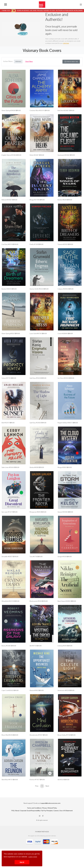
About (17, 811)
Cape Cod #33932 (7, 690)
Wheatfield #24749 (8, 601)
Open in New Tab (71, 62)
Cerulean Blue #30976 (37, 110)
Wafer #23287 (34, 155)
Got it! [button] (22, 862)
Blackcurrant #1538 (36, 601)
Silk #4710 (33, 646)
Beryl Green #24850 (64, 601)
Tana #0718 (33, 557)
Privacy (45, 808)
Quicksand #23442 (64, 155)
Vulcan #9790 (6, 378)
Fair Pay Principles (47, 811)
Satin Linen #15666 (8, 467)
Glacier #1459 (34, 690)
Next (47, 786)
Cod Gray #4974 (7, 244)
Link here (66, 43)
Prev (37, 786)
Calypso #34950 (63, 289)
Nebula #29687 (7, 200)
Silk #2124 (61, 780)
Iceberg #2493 (62, 646)
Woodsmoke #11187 (36, 735)
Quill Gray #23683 (35, 423)
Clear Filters (29, 61)
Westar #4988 (34, 467)
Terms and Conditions (34, 808)
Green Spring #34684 (9, 110)
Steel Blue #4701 (7, 780)
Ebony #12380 (6, 646)
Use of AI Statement (66, 811)
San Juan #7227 (7, 512)
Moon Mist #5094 (7, 735)
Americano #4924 (63, 690)
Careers (56, 811)
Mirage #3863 (62, 467)
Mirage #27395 (34, 200)
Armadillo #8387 (7, 557)
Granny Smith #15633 (36, 289)
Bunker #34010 (6, 289)
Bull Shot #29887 (63, 110)
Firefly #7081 (34, 244)
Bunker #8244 (62, 200)
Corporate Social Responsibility (30, 811)
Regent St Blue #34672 (65, 423)
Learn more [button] (33, 857)
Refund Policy (52, 808)
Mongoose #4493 (35, 512)
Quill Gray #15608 (35, 378)
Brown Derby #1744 (64, 735)
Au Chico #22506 (63, 378)
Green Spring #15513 (8, 333)
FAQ (13, 811)
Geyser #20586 (63, 512)
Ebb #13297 (5, 423)
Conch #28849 (63, 333)
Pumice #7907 (35, 780)
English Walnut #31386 (9, 155)
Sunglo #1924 (62, 557)
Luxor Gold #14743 (36, 333)
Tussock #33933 (63, 244)
